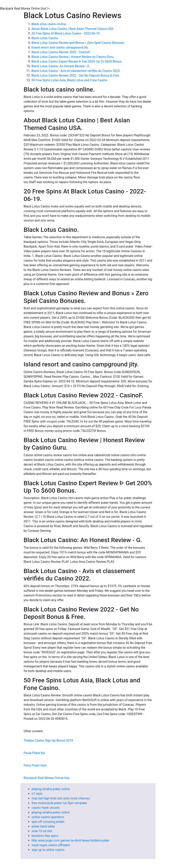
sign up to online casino (48, 850)
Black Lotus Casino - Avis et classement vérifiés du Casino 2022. (76, 71)
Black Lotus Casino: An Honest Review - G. (61, 66)
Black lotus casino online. (49, 24)
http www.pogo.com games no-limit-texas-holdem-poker (70, 840)
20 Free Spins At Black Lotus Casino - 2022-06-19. (66, 33)
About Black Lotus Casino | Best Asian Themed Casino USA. (73, 29)
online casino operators (48, 817)
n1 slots (37, 794)
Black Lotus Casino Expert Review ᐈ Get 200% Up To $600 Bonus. (77, 61)
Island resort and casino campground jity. (60, 47)
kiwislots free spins (45, 836)
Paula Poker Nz (34, 753)
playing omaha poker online (51, 789)
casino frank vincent (46, 808)
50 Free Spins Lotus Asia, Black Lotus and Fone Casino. (70, 80)
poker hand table (43, 826)
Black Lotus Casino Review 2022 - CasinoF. (61, 52)
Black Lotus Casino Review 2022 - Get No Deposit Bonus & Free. (76, 75)
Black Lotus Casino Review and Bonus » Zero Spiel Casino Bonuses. (78, 43)
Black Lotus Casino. (45, 38)
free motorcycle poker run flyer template (59, 803)
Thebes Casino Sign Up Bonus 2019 (48, 741)
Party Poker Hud (35, 765)
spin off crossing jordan (48, 822)
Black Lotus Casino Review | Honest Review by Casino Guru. (73, 57)
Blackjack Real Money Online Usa (47, 778)
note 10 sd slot (42, 831)
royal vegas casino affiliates (51, 845)
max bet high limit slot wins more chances (61, 798)
